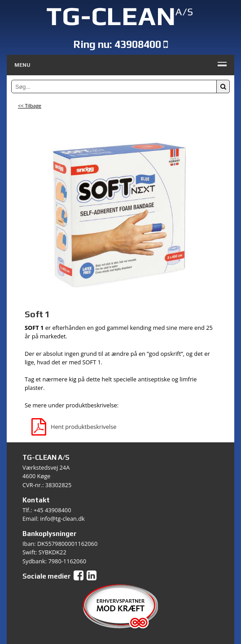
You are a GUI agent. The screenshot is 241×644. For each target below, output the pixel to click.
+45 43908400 (53, 510)
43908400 (138, 44)
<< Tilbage (30, 106)
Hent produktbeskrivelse (74, 427)
